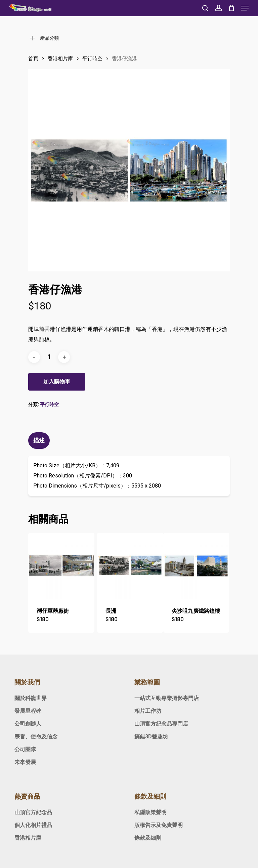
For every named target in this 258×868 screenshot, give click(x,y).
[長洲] (130, 566)
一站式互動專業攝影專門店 (167, 698)
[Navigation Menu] (245, 8)
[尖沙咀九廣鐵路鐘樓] (196, 566)
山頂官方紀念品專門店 (161, 724)
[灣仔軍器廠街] (61, 566)
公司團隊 (25, 749)
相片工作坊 (148, 711)
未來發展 (25, 762)
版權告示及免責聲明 (159, 825)
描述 (39, 440)
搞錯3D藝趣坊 (151, 737)
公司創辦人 (28, 724)
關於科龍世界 (31, 698)
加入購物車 (57, 382)
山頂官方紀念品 (33, 812)
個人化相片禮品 (33, 825)
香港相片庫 (60, 59)
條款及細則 (148, 838)
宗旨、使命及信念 (36, 737)
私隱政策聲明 (150, 812)
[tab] (40, 441)
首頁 (33, 59)
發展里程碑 (28, 711)
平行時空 (92, 59)
